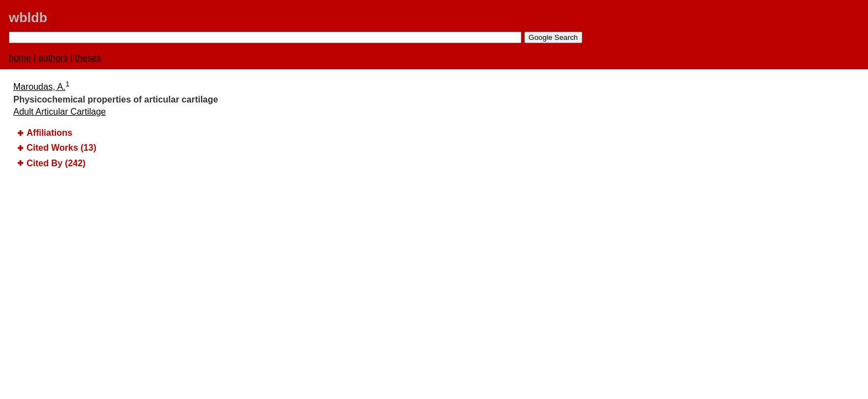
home (20, 58)
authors (53, 58)
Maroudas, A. (39, 87)
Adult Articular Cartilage (60, 112)
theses (88, 58)
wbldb (28, 17)
